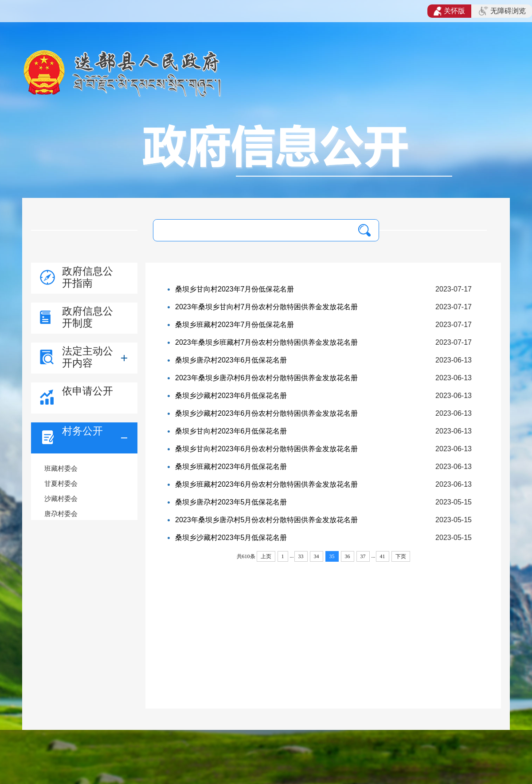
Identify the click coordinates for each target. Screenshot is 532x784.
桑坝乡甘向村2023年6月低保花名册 (231, 431)
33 (301, 556)
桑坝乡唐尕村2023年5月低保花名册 (231, 502)
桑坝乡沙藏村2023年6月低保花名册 (231, 396)
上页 (266, 556)
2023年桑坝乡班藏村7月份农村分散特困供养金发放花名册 (267, 342)
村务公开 (82, 431)
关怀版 (449, 11)
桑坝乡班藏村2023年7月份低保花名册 (235, 325)
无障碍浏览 (502, 11)
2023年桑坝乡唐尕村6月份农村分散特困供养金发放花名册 (267, 378)
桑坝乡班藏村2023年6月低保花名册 (231, 467)
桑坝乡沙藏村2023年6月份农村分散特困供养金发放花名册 (267, 413)
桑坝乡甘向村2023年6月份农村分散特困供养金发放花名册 (267, 449)
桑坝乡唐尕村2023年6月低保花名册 (231, 360)
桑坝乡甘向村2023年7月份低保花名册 (235, 289)
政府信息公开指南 (88, 277)
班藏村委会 (61, 468)
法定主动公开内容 (88, 357)
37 (363, 556)
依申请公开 (88, 391)
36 (348, 556)
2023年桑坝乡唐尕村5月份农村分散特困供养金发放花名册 (267, 520)
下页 (401, 556)
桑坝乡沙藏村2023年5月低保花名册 (231, 538)
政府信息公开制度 (88, 317)
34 (317, 556)
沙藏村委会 (61, 498)
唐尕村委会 (61, 514)
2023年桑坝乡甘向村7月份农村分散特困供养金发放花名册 (267, 307)
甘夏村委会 (61, 483)
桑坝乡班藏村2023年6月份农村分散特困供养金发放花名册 (267, 484)
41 (383, 556)
